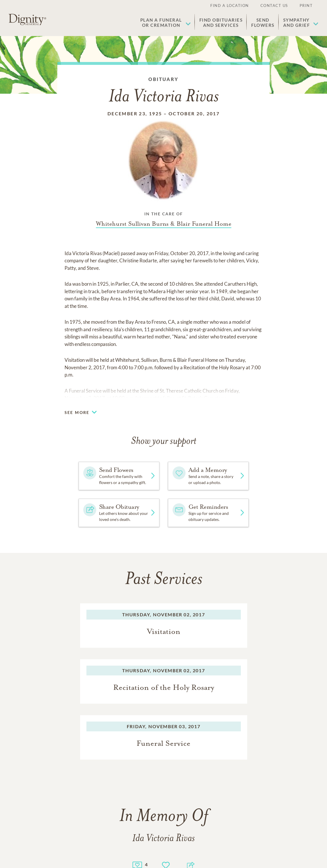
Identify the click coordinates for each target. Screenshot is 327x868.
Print (306, 5)
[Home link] (27, 20)
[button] (166, 22)
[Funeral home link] (164, 224)
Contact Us (274, 5)
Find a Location (230, 5)
